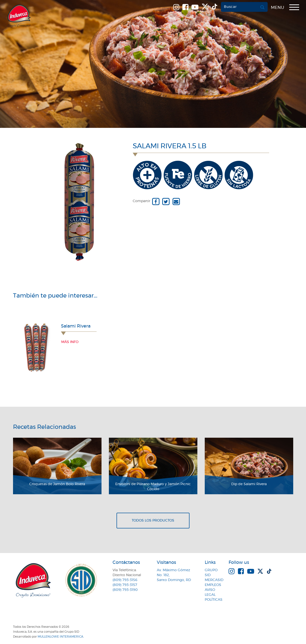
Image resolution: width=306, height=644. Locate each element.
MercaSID (214, 580)
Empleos (213, 585)
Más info (70, 342)
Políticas (214, 600)
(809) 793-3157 (125, 585)
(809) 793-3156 (125, 580)
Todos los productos (153, 521)
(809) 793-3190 (125, 590)
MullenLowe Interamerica (60, 637)
